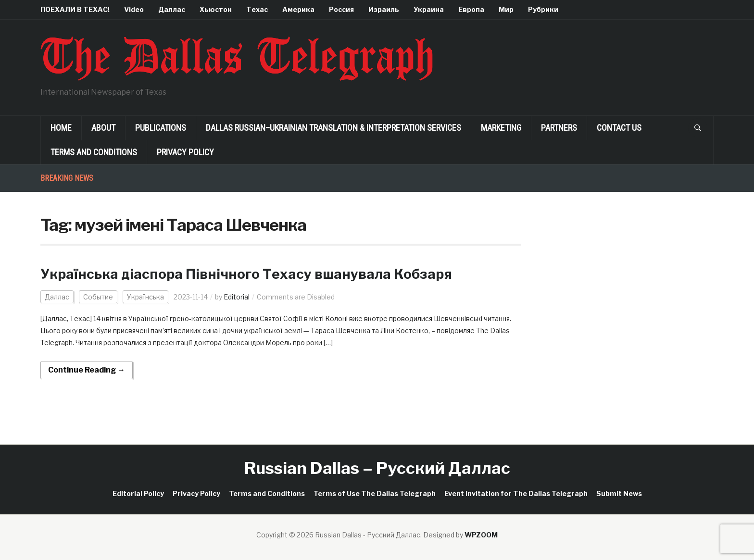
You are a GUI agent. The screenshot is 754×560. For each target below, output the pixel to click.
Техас (257, 9)
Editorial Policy (138, 493)
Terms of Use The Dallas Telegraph (375, 493)
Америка (298, 9)
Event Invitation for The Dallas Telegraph (516, 493)
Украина (429, 9)
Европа (471, 9)
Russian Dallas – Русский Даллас (377, 468)
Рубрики (543, 9)
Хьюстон (216, 9)
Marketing (501, 128)
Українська (145, 297)
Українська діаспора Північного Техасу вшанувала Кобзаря (246, 274)
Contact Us (619, 128)
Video (134, 9)
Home (61, 128)
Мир (506, 9)
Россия (341, 9)
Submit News (619, 493)
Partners (559, 128)
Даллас (172, 9)
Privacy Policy (185, 152)
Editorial (237, 297)
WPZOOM (481, 535)
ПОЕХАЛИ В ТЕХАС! (75, 9)
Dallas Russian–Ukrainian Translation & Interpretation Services (333, 128)
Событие (98, 297)
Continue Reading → (87, 370)
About (103, 128)
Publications (161, 128)
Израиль (384, 9)
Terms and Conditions (94, 152)
